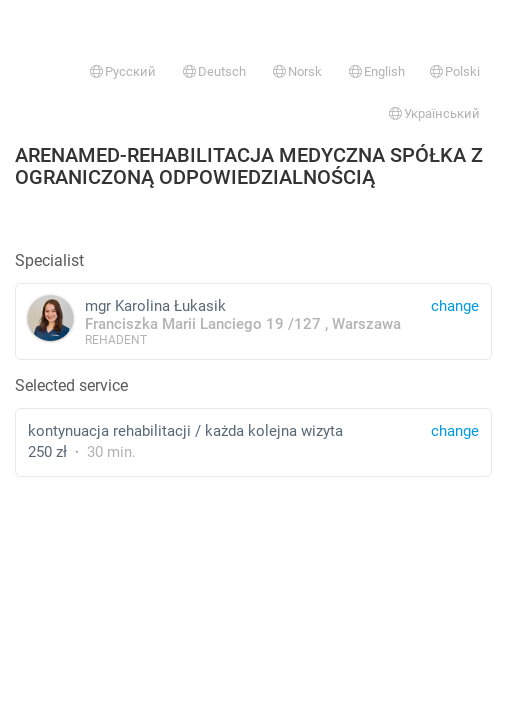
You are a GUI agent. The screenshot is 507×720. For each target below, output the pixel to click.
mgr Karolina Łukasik (253, 321)
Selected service (71, 385)
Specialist (49, 260)
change (455, 431)
